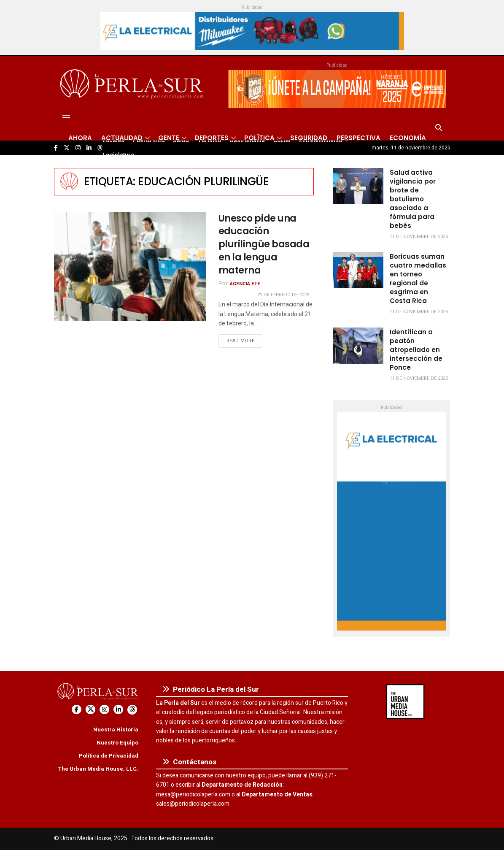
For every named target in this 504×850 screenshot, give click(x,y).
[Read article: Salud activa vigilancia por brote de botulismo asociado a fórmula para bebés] (358, 186)
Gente (169, 138)
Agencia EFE (245, 284)
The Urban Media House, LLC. (98, 769)
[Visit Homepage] (133, 85)
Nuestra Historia (116, 730)
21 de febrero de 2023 (283, 295)
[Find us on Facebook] (77, 710)
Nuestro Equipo (117, 743)
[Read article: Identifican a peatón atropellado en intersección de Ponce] (358, 346)
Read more (245, 341)
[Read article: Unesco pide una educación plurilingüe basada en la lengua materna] (130, 267)
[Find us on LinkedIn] (118, 710)
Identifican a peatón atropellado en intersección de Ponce (416, 350)
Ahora (80, 138)
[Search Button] (439, 128)
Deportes (212, 138)
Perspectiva (358, 138)
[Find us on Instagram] (104, 710)
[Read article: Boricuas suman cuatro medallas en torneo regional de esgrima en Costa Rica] (358, 270)
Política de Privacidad (109, 756)
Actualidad (122, 138)
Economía (408, 138)
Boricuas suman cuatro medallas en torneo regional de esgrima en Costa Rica (418, 279)
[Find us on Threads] (132, 710)
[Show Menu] (66, 115)
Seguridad (309, 138)
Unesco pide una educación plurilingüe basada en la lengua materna (264, 244)
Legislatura (118, 155)
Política (259, 138)
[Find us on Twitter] (90, 710)
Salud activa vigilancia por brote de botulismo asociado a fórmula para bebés (413, 199)
